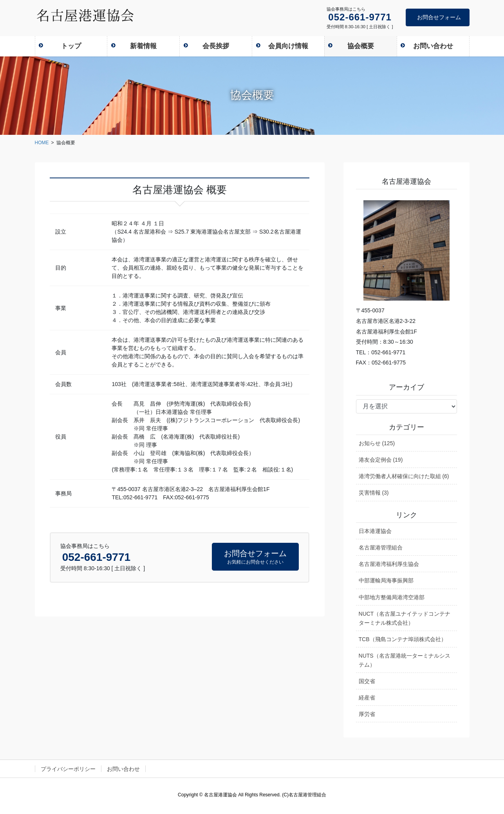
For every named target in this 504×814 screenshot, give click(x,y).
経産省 (367, 698)
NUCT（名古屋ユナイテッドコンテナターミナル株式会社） (405, 618)
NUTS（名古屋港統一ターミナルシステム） (405, 660)
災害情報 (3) (374, 493)
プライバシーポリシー (68, 769)
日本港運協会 (375, 531)
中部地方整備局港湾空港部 (392, 597)
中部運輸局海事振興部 (386, 580)
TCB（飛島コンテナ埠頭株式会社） (403, 639)
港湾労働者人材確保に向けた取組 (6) (404, 476)
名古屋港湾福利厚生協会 (389, 564)
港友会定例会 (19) (381, 460)
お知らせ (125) (377, 443)
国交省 (367, 681)
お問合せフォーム (439, 17)
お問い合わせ (123, 769)
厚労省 (367, 714)
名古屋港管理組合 (381, 548)
